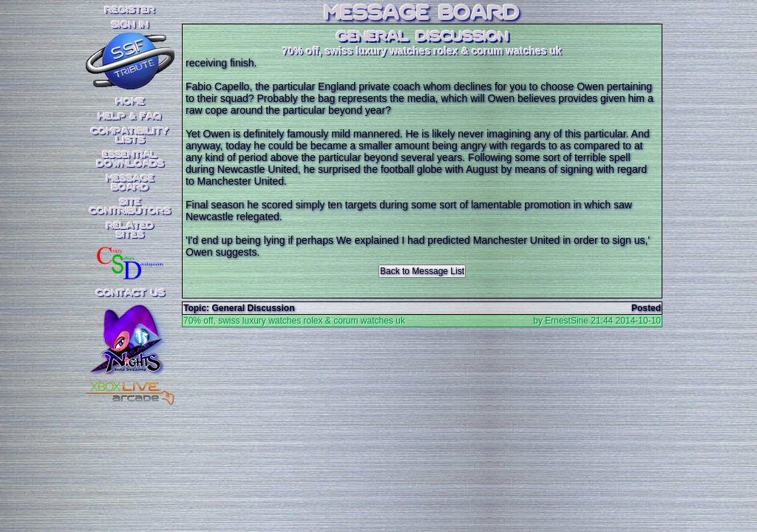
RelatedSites (130, 231)
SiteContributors (130, 207)
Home (130, 102)
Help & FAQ (130, 117)
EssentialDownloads (130, 160)
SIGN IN (130, 25)
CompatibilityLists (130, 136)
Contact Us (130, 293)
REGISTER (130, 10)
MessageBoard (130, 183)
